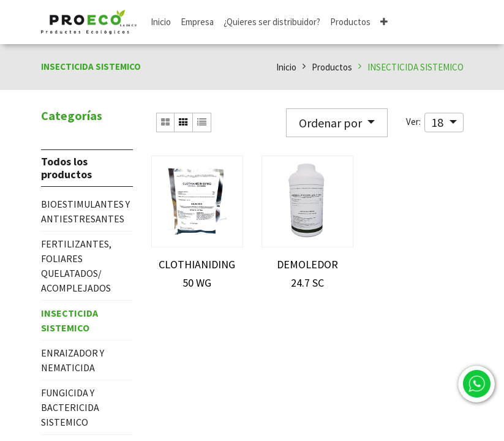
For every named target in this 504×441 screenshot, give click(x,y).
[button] (384, 22)
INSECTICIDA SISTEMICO (416, 67)
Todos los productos (66, 168)
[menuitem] (161, 22)
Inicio (286, 67)
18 (438, 122)
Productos (332, 67)
